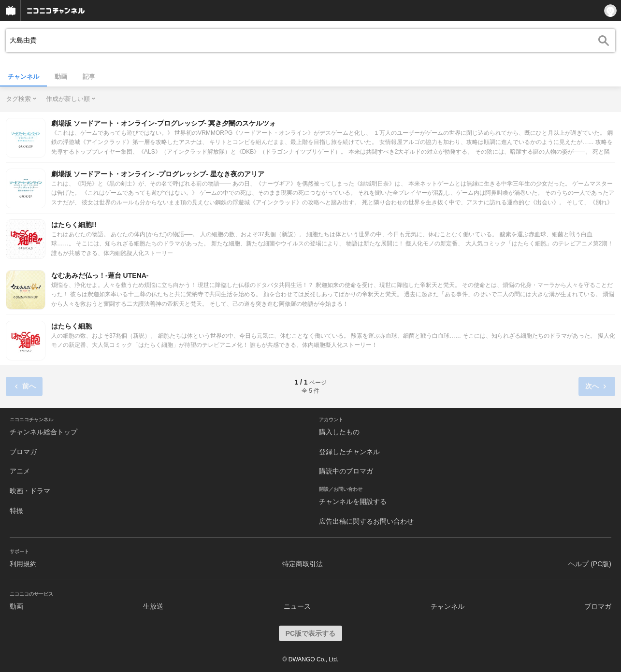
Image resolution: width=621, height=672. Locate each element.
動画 (61, 77)
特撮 (16, 511)
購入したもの (339, 432)
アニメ (20, 471)
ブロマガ (23, 452)
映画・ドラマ (30, 491)
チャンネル (23, 77)
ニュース (297, 606)
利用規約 (23, 564)
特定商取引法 (303, 564)
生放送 (153, 606)
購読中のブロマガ (346, 471)
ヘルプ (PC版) (590, 564)
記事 (89, 77)
